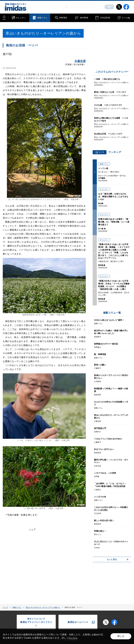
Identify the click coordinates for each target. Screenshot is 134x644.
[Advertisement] (25, 569)
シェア (32, 530)
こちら (74, 638)
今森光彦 (80, 61)
